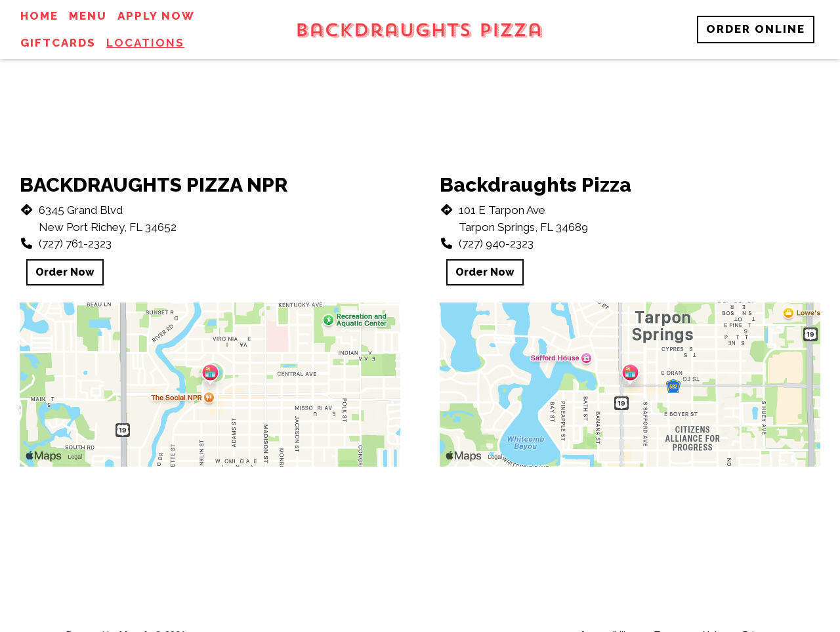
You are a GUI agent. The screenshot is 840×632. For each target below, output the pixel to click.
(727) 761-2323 (75, 243)
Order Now (65, 272)
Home (39, 16)
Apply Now (156, 16)
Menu (88, 16)
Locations (145, 43)
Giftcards (58, 43)
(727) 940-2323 (496, 243)
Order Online (756, 29)
